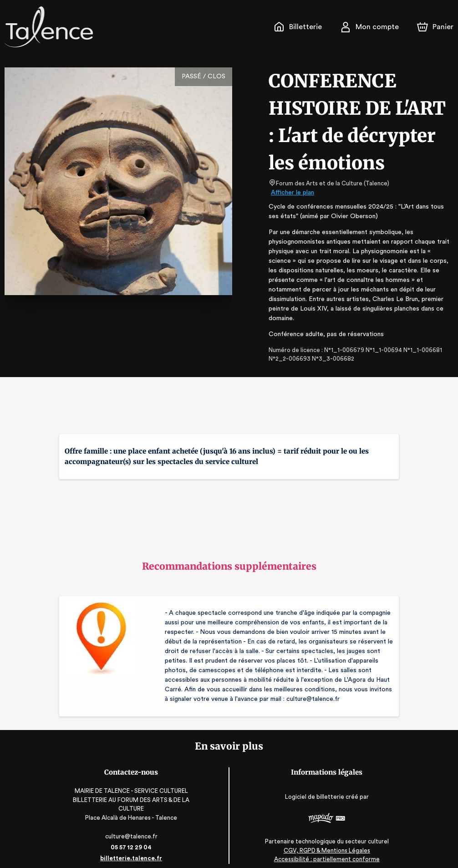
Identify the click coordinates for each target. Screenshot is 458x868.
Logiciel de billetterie (318, 787)
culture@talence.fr (129, 827)
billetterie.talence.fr (129, 849)
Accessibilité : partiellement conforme (329, 850)
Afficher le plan (292, 193)
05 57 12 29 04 (129, 838)
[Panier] (435, 27)
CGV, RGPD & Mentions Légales (330, 841)
